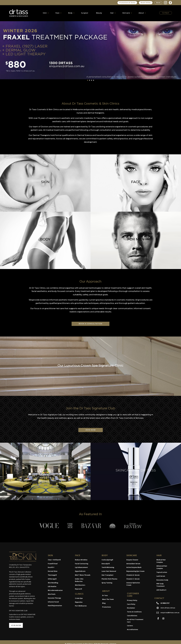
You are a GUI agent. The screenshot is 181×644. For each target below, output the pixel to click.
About (141, 13)
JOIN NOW (91, 429)
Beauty (99, 13)
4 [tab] (94, 80)
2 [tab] (90, 80)
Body (70, 13)
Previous (2, 50)
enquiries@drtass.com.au (170, 612)
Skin (45, 13)
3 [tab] (92, 80)
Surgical (85, 13)
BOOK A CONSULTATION (90, 323)
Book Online (146, 3)
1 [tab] (88, 80)
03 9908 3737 (165, 602)
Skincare (126, 13)
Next (179, 50)
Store (158, 3)
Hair (112, 13)
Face (57, 13)
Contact (166, 13)
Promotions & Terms (127, 3)
